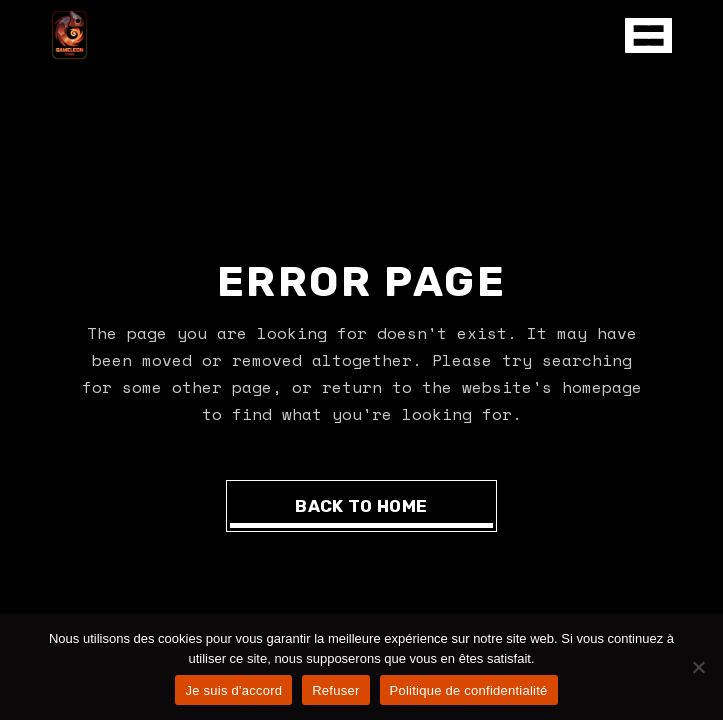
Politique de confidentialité (469, 690)
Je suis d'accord (233, 690)
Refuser (335, 690)
